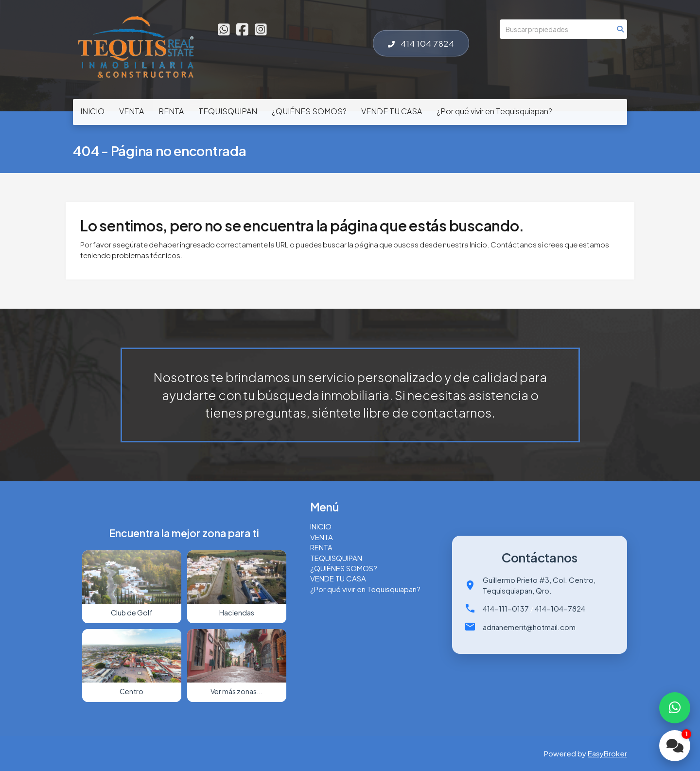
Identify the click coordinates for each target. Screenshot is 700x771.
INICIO (92, 111)
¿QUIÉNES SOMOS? (309, 111)
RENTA (171, 111)
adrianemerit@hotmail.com (529, 627)
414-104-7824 (560, 608)
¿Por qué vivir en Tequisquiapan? (494, 111)
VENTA (131, 111)
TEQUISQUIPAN (228, 111)
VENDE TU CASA (392, 111)
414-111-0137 (506, 608)
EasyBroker (607, 753)
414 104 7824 (421, 43)
